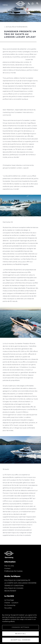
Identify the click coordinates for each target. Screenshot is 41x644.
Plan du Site (9, 566)
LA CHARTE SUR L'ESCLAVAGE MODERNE (20, 583)
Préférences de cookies (13, 571)
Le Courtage (9, 600)
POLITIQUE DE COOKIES (14, 588)
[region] (20, 626)
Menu (5, 5)
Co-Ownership (10, 605)
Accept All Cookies (21, 640)
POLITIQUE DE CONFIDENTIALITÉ (17, 580)
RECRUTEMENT (10, 591)
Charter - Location (11, 603)
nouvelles (8, 608)
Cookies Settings (21, 627)
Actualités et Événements (16, 27)
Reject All (21, 634)
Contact (7, 568)
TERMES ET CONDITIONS (14, 586)
